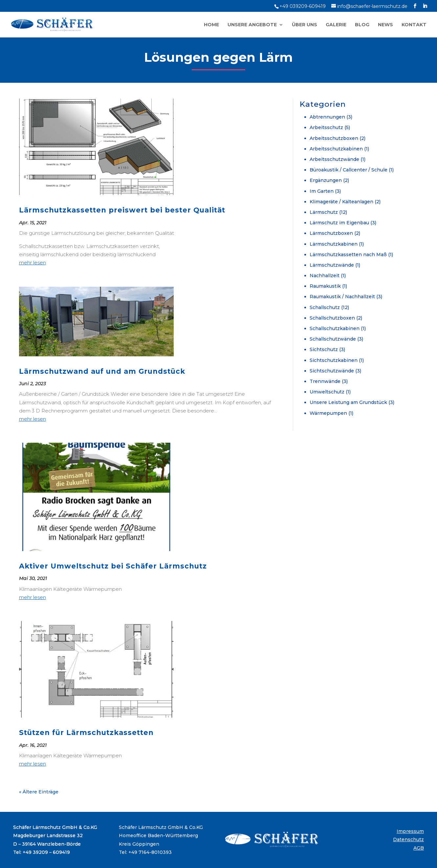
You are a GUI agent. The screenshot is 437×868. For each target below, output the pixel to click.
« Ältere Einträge (39, 792)
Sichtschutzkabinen (334, 360)
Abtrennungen (327, 117)
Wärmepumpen (328, 413)
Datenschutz (408, 840)
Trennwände (325, 381)
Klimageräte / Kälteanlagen (341, 202)
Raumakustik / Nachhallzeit (342, 297)
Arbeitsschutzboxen (334, 138)
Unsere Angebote (252, 25)
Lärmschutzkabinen (334, 244)
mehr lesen (33, 263)
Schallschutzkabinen (335, 328)
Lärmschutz (324, 212)
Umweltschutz (327, 392)
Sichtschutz (324, 349)
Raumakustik (325, 286)
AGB (419, 848)
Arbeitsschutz (326, 127)
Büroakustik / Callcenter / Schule (349, 170)
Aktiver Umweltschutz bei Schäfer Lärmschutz (113, 566)
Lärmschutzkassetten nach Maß (348, 255)
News (385, 25)
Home (211, 25)
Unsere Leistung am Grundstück (348, 402)
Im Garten (322, 191)
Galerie (336, 25)
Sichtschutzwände (332, 371)
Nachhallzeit (325, 276)
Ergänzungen (326, 180)
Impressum (410, 831)
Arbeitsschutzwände (334, 159)
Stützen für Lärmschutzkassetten (86, 733)
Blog (362, 25)
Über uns (305, 25)
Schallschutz (325, 307)
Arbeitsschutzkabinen (336, 149)
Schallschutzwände (333, 339)
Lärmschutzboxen (331, 233)
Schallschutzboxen (332, 318)
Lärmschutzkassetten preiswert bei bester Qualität (122, 210)
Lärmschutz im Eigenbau (339, 223)
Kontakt (414, 25)
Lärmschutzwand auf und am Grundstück (102, 371)
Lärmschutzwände (332, 265)
